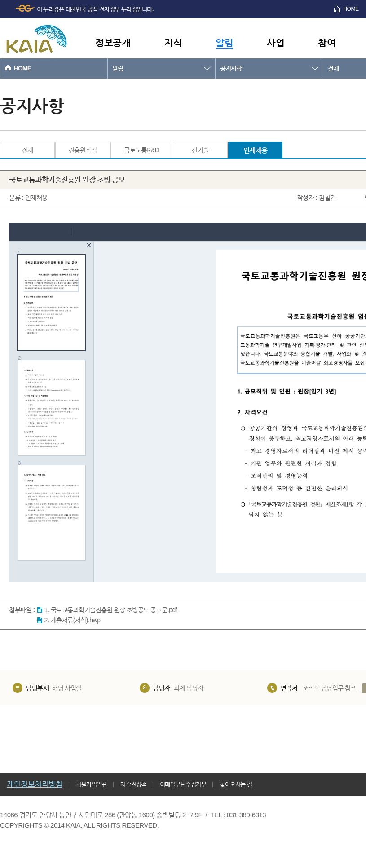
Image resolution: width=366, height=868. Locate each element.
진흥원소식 (83, 150)
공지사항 (231, 68)
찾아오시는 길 (236, 784)
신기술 (200, 150)
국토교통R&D (141, 150)
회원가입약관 (91, 784)
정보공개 (113, 42)
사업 (276, 42)
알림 (224, 42)
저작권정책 (133, 784)
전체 (27, 150)
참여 (327, 42)
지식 (173, 42)
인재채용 (256, 150)
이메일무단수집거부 (183, 784)
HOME (22, 68)
